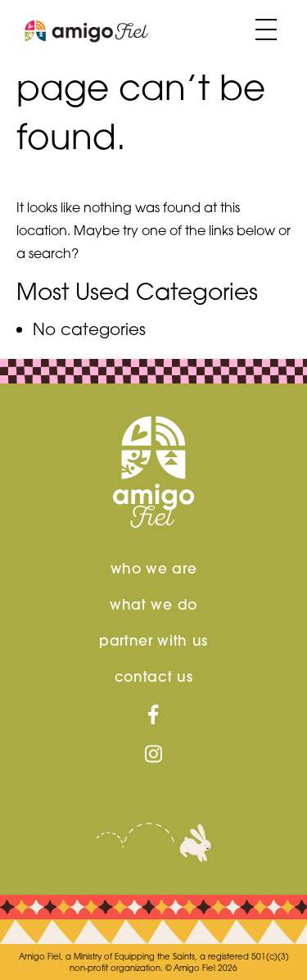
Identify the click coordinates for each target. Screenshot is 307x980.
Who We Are (154, 569)
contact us (154, 677)
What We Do (153, 605)
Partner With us (153, 641)
